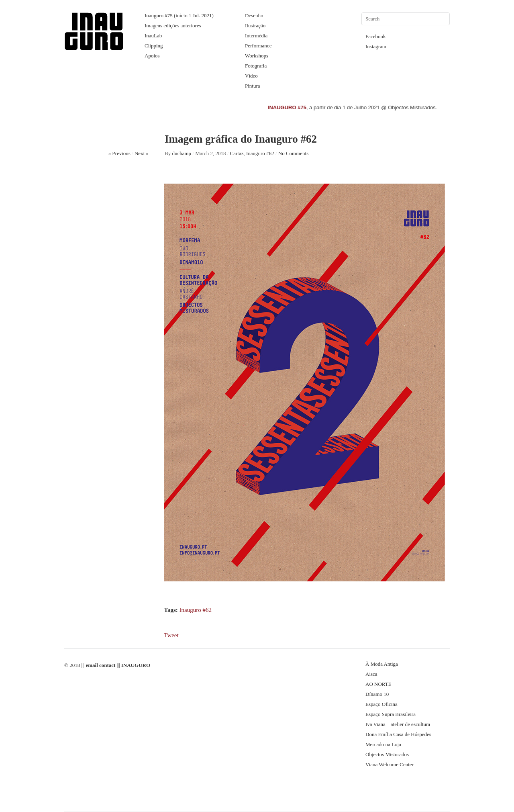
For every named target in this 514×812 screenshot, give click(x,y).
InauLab (153, 36)
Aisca (371, 674)
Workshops (257, 56)
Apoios (152, 56)
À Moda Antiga (382, 664)
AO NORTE (378, 684)
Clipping (154, 46)
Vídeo (251, 76)
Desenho (254, 15)
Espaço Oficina (381, 704)
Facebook (376, 36)
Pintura (253, 86)
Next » (142, 153)
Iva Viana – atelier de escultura (398, 724)
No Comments (293, 153)
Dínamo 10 (377, 694)
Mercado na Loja (383, 744)
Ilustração (255, 26)
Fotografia (256, 66)
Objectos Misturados (387, 754)
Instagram (376, 46)
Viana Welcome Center (390, 764)
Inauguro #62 (260, 153)
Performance (258, 46)
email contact (100, 665)
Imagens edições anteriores (173, 26)
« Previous (119, 153)
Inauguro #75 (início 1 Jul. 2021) (179, 15)
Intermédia (256, 36)
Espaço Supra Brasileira (391, 714)
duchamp (182, 153)
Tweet (171, 635)
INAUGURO (136, 665)
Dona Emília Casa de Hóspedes (398, 734)
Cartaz (237, 153)
